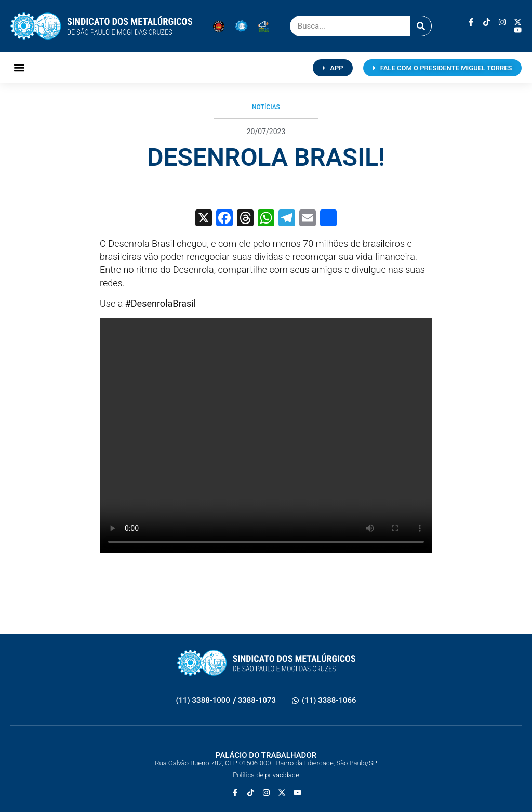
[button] (19, 68)
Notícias (266, 107)
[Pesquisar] (421, 26)
